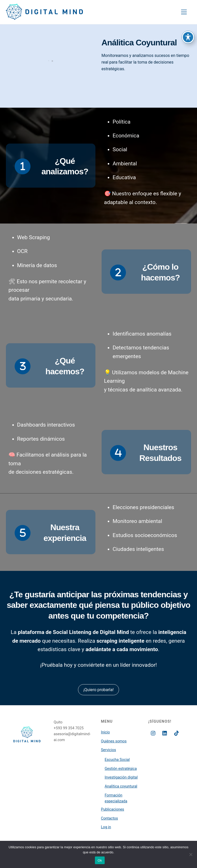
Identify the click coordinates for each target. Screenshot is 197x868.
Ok (100, 860)
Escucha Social (117, 760)
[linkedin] (165, 733)
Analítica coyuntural (121, 786)
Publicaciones (113, 809)
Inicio (106, 732)
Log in (106, 827)
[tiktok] (176, 733)
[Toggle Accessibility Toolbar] (188, 12)
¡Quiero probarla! (98, 690)
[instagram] (153, 733)
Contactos (110, 818)
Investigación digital (121, 777)
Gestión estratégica (121, 769)
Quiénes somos (114, 741)
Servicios (109, 750)
